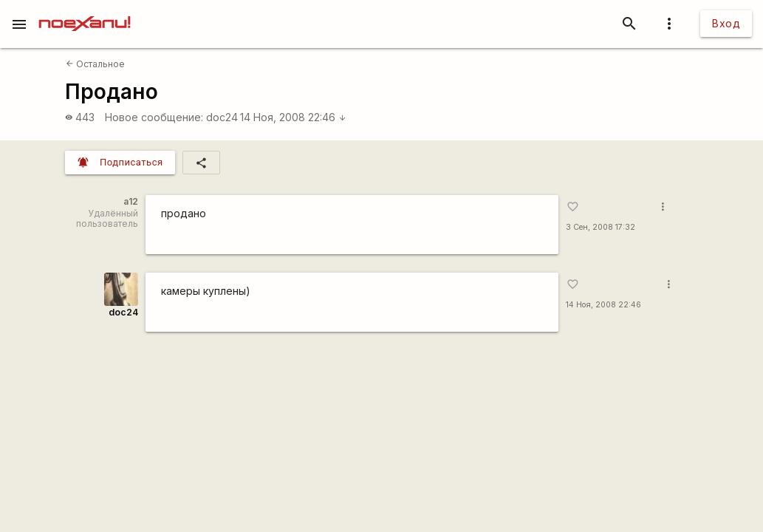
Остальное (95, 64)
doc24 (222, 117)
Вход (726, 23)
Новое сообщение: (154, 117)
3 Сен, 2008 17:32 (601, 227)
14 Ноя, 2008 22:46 (293, 117)
